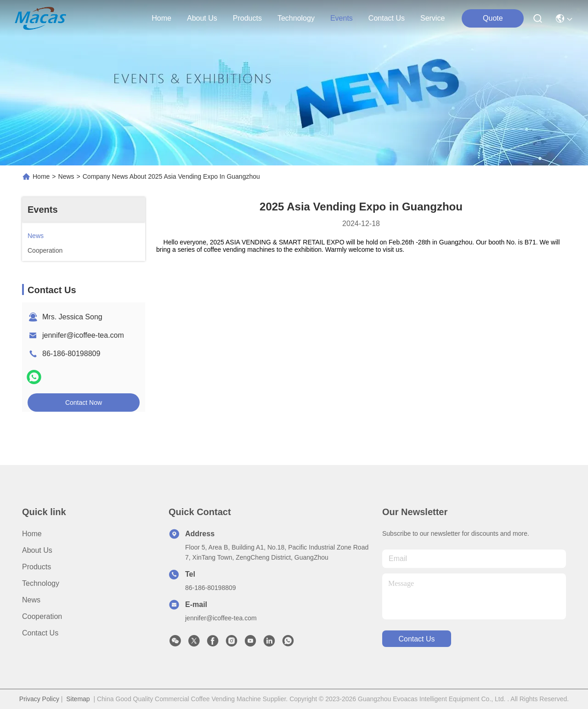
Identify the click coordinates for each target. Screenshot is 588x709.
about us (202, 18)
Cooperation (42, 616)
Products (37, 567)
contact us (387, 18)
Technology (41, 583)
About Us (37, 550)
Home (161, 18)
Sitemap (78, 699)
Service (433, 18)
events (342, 18)
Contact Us (40, 633)
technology (296, 18)
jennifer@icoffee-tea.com (83, 335)
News (66, 176)
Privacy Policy (39, 699)
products (247, 18)
